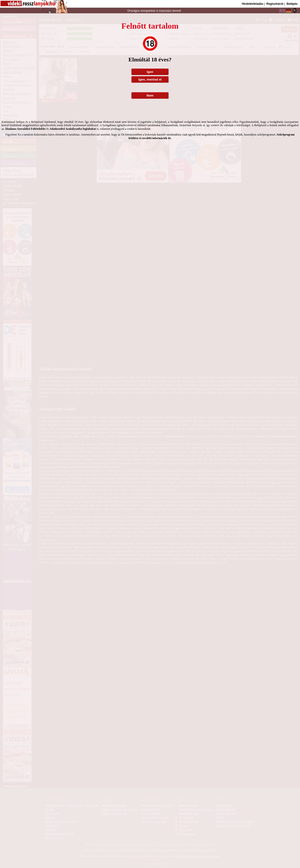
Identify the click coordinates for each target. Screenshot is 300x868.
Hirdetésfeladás (252, 4)
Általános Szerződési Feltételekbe (25, 129)
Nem (150, 95)
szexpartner (148, 11)
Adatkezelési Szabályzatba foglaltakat (73, 129)
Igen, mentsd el (150, 79)
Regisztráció (275, 4)
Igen (150, 72)
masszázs (166, 11)
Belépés (292, 4)
